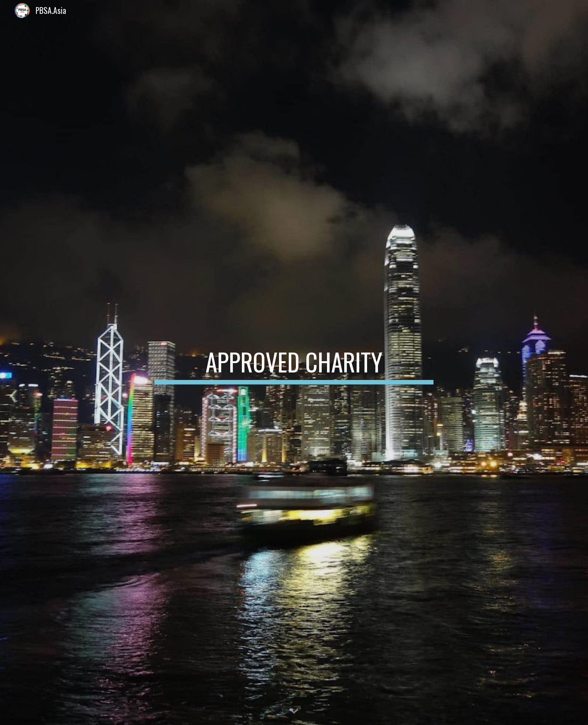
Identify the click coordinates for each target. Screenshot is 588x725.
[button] (294, 711)
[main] (294, 363)
